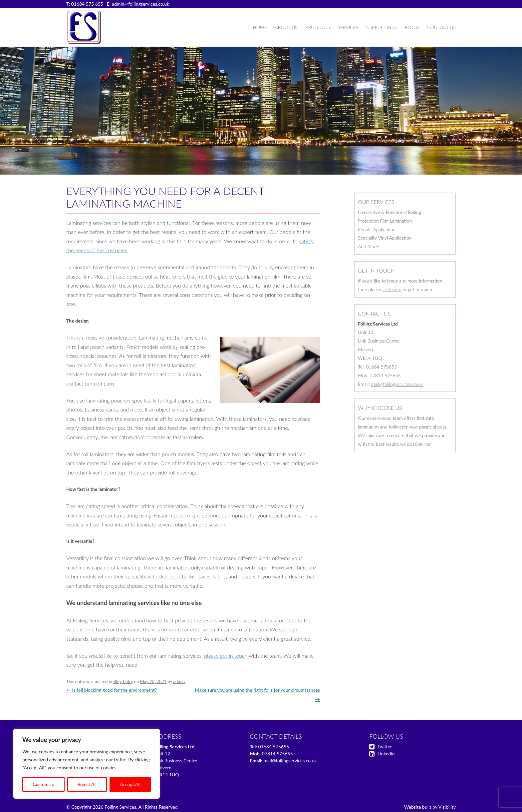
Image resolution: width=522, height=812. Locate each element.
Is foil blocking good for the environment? (112, 690)
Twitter (385, 747)
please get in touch (226, 656)
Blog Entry (123, 681)
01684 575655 (273, 747)
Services (348, 27)
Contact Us (441, 27)
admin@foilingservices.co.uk (140, 4)
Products (317, 27)
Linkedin (386, 754)
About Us (286, 27)
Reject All (87, 784)
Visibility (447, 807)
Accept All (130, 784)
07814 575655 (277, 754)
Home (260, 27)
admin (179, 681)
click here (392, 289)
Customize (43, 784)
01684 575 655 (87, 4)
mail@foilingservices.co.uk (397, 384)
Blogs (412, 27)
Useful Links (382, 27)
